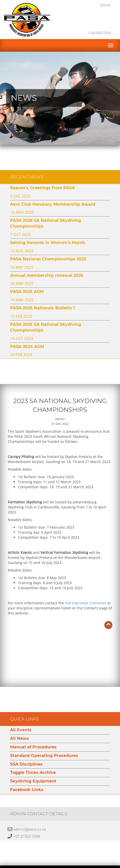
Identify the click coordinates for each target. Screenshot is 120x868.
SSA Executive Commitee (86, 590)
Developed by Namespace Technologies (60, 865)
